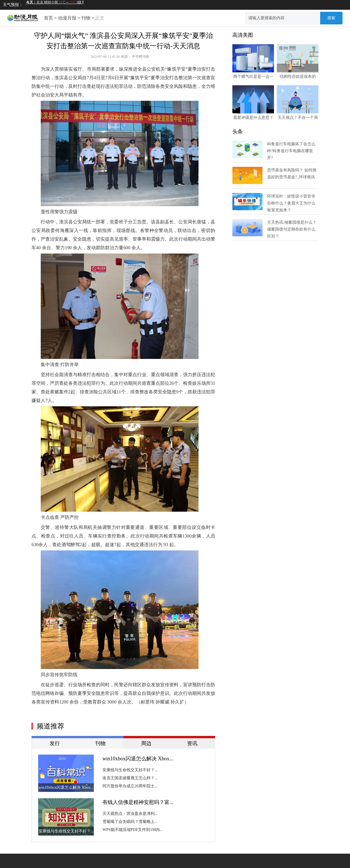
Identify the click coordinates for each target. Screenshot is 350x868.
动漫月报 (67, 18)
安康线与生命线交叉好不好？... (130, 770)
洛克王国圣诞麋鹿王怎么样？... (130, 778)
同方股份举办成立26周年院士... (130, 786)
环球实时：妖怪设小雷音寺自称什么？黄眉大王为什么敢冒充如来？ (291, 203)
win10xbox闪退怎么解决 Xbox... (138, 759)
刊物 (86, 18)
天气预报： (13, 5)
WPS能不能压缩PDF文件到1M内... (133, 830)
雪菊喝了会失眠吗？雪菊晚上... (130, 822)
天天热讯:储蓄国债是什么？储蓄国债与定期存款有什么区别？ (292, 229)
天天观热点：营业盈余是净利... (130, 814)
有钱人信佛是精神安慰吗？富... (138, 802)
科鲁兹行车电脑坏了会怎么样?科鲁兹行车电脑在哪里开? (291, 151)
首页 (48, 18)
